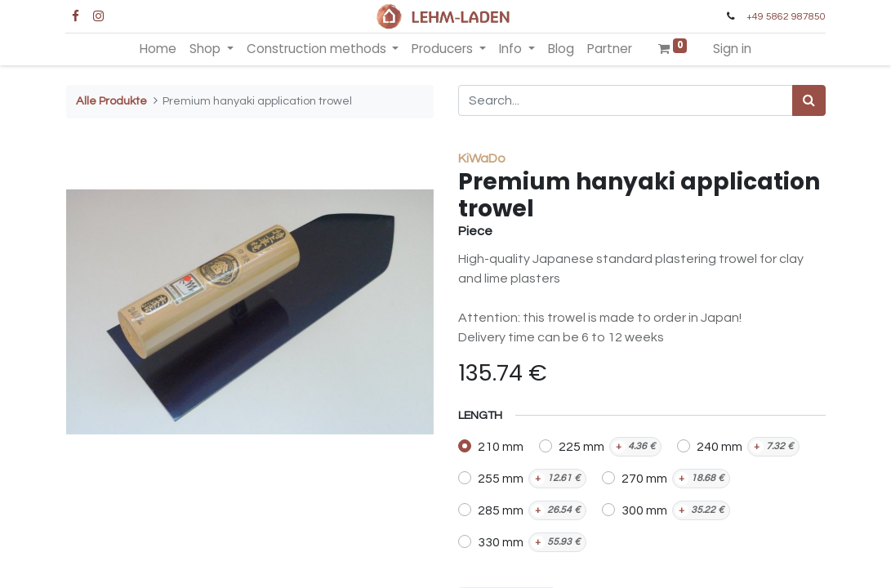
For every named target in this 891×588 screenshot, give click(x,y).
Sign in (732, 49)
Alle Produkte (111, 101)
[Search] (809, 100)
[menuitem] (158, 49)
